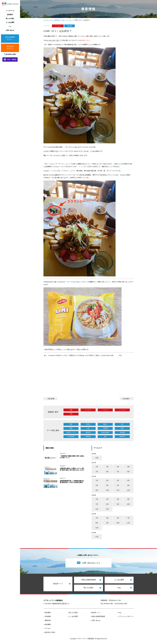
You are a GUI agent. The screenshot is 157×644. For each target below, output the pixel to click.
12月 (128, 490)
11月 (118, 490)
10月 (97, 458)
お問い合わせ (96, 620)
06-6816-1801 (11, 54)
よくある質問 (119, 580)
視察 (71, 424)
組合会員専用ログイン (10, 38)
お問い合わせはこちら (91, 563)
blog (119, 588)
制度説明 (122, 436)
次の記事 (126, 399)
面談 (105, 436)
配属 (122, 428)
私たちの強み (89, 588)
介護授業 (105, 428)
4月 (128, 467)
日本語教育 (71, 436)
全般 (71, 410)
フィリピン (58, 26)
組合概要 (48, 624)
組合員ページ (58, 584)
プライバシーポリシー (126, 616)
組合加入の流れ (50, 632)
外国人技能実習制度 (89, 580)
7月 (118, 472)
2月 (107, 467)
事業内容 (48, 620)
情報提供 (88, 436)
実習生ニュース (71, 432)
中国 (71, 414)
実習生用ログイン (10, 48)
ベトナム (105, 410)
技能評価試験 (105, 432)
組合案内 (48, 613)
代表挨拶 (48, 616)
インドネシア (122, 410)
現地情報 (69, 26)
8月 (128, 472)
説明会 (88, 424)
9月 (97, 490)
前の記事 (51, 399)
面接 (71, 428)
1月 (97, 467)
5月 (97, 472)
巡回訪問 (88, 432)
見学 (122, 424)
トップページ (10, 11)
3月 (118, 467)
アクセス (48, 628)
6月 (107, 472)
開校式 (105, 424)
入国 (88, 428)
